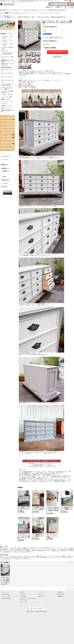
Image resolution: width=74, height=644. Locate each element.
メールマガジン (5, 183)
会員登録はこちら (59, 7)
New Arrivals (23, 594)
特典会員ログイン (50, 7)
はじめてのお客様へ (6, 594)
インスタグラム (42, 592)
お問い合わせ (4, 187)
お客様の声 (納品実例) (6, 598)
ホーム (3, 592)
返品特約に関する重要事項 (50, 48)
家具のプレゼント (42, 596)
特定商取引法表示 (5, 180)
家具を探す (23, 592)
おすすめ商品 (23, 596)
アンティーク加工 (24, 602)
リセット (72, 562)
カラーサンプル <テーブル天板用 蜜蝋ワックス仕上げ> (28, 599)
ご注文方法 (4, 177)
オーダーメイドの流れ (6, 596)
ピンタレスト (41, 594)
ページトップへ (71, 589)
